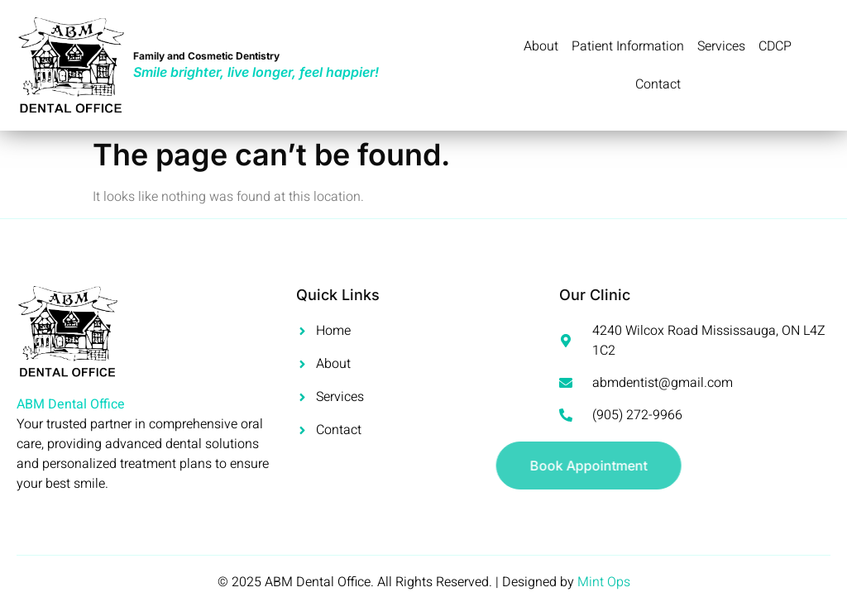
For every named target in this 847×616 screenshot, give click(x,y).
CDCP (775, 46)
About (541, 46)
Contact (658, 84)
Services (721, 46)
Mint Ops (604, 582)
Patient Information (628, 46)
